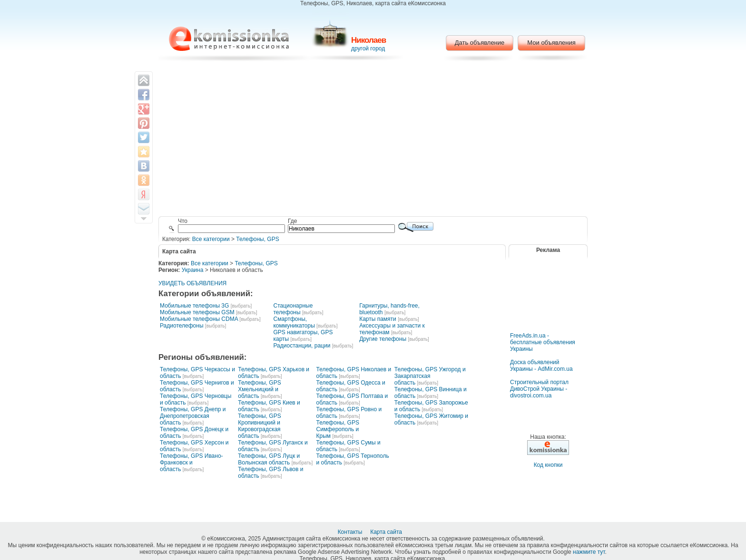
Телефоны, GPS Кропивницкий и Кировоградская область (259, 426)
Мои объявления (551, 43)
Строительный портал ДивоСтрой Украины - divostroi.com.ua (539, 389)
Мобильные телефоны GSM (197, 312)
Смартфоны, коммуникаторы (294, 322)
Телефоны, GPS (257, 239)
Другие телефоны (383, 339)
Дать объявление (480, 43)
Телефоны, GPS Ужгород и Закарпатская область (430, 376)
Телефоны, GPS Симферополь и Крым (338, 429)
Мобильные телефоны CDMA (199, 319)
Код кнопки (548, 465)
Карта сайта (387, 532)
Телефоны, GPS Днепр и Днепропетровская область (193, 416)
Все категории (211, 239)
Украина (193, 270)
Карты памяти (378, 319)
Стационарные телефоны (293, 309)
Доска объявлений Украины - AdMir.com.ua (541, 366)
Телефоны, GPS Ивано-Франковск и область (191, 463)
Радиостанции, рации (302, 346)
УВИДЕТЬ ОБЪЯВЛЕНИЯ (192, 283)
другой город (368, 48)
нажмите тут (589, 552)
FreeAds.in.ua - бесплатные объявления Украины (543, 342)
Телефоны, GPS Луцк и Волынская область (269, 459)
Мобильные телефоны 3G (194, 306)
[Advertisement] (373, 140)
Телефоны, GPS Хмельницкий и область (259, 389)
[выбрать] (241, 306)
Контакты (351, 532)
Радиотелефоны (182, 326)
